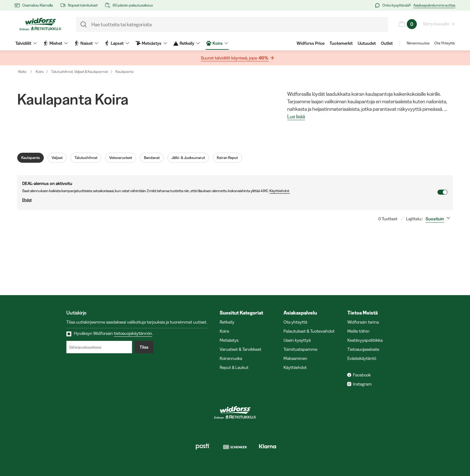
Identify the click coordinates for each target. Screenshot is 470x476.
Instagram (362, 384)
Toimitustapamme (300, 349)
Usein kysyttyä (297, 340)
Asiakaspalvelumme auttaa (434, 5)
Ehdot (230, 200)
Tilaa (144, 347)
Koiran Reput (227, 158)
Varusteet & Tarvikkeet (240, 349)
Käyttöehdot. (280, 191)
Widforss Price (311, 43)
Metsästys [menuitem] (151, 43)
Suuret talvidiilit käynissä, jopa (235, 58)
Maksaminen (295, 358)
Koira (40, 72)
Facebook (362, 375)
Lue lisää (296, 117)
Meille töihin (358, 331)
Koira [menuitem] (217, 43)
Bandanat (152, 158)
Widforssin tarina (363, 322)
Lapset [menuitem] (117, 43)
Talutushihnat (86, 158)
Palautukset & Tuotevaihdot (309, 331)
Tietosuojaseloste (363, 349)
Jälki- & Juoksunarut (188, 158)
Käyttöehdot (295, 367)
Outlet (387, 43)
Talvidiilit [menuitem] (26, 43)
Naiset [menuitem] (86, 43)
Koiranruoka (231, 358)
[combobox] (439, 219)
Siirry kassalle (436, 24)
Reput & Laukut (234, 367)
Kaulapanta (125, 72)
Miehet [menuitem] (56, 43)
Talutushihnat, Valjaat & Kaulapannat (79, 72)
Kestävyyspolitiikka (365, 340)
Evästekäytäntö (362, 358)
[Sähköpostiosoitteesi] (99, 347)
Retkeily (227, 322)
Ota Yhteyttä (444, 43)
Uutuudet (367, 43)
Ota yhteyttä (295, 322)
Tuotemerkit (341, 43)
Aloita (26, 72)
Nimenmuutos (418, 43)
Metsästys (229, 340)
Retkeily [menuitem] (187, 43)
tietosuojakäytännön (133, 333)
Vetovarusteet (121, 158)
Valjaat (57, 158)
